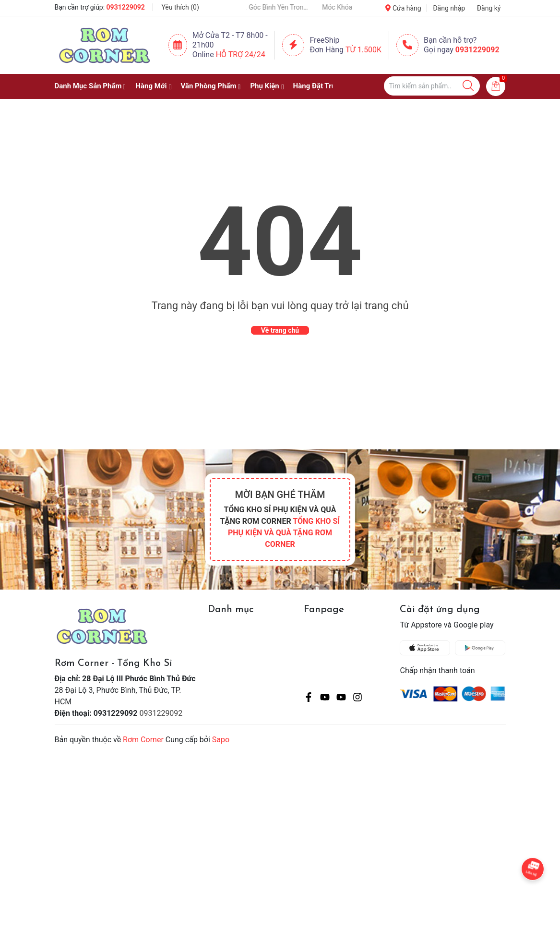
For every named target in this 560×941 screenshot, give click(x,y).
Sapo (221, 740)
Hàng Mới (151, 86)
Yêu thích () (180, 7)
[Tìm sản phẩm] (432, 86)
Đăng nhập (449, 8)
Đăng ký (489, 8)
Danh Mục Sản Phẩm (88, 86)
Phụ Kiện (264, 86)
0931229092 (126, 7)
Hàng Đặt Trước (319, 86)
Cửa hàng (403, 8)
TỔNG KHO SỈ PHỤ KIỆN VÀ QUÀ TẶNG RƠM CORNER (284, 533)
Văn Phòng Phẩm (208, 86)
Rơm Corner (143, 740)
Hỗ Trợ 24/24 (241, 54)
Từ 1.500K (363, 50)
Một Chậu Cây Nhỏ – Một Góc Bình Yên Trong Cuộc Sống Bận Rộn (262, 7)
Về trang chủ (280, 330)
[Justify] (468, 86)
